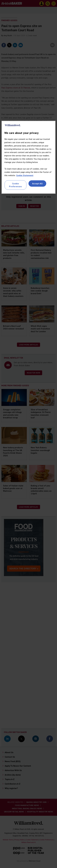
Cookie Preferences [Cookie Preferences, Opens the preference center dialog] (15, 185)
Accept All (37, 183)
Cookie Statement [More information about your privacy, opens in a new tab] (25, 175)
